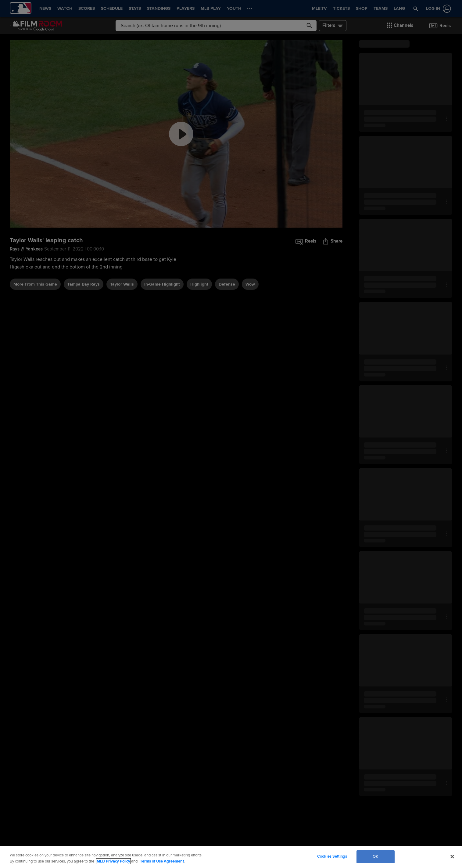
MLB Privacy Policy (113, 861)
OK (375, 856)
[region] (231, 857)
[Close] (452, 856)
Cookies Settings (332, 856)
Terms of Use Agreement (162, 861)
